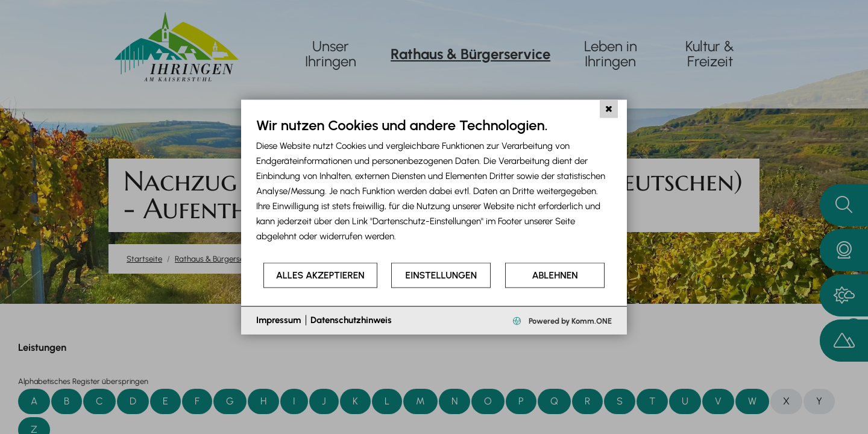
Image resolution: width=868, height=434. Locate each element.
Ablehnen (555, 275)
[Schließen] (609, 109)
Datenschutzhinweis (351, 320)
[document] (434, 189)
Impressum (278, 320)
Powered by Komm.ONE (569, 320)
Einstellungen (441, 275)
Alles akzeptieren (320, 275)
